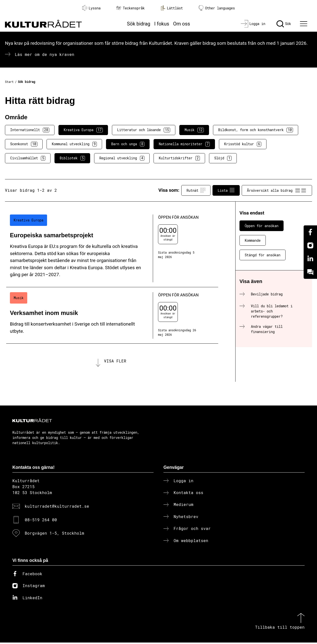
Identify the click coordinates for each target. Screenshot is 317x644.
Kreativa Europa (83, 130)
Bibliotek (72, 158)
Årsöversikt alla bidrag (277, 190)
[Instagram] (310, 245)
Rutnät (196, 190)
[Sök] (284, 24)
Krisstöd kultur (243, 144)
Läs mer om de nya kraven (45, 54)
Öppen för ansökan (262, 226)
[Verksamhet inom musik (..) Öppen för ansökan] (112, 316)
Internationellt (30, 130)
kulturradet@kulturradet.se (57, 508)
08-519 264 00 (41, 521)
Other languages (217, 8)
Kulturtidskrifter (179, 158)
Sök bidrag (139, 24)
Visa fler (115, 362)
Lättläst (172, 8)
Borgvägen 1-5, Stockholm (54, 535)
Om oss (182, 24)
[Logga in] (253, 24)
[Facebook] (310, 232)
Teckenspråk (131, 8)
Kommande (253, 240)
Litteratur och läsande (144, 130)
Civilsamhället (28, 158)
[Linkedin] (310, 259)
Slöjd (223, 158)
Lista (226, 190)
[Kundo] (310, 272)
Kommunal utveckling (74, 144)
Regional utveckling (122, 158)
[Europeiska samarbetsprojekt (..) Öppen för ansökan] (112, 248)
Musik (194, 130)
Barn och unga (128, 144)
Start (9, 82)
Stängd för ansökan (263, 255)
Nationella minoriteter (184, 144)
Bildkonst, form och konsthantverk (256, 130)
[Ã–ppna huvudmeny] (304, 24)
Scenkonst (24, 144)
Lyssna (91, 8)
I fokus (162, 24)
